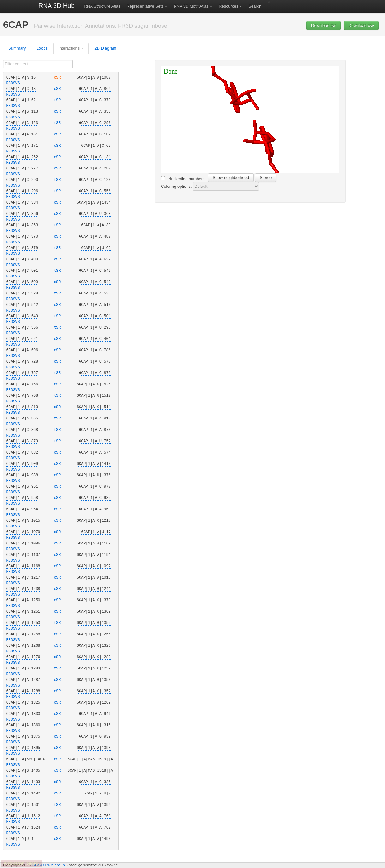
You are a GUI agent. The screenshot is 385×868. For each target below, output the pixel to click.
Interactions (69, 48)
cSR (58, 78)
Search (255, 6)
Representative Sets (145, 6)
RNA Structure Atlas (102, 6)
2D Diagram (105, 48)
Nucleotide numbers (183, 179)
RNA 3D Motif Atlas (191, 6)
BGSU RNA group (49, 865)
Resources (228, 6)
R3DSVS (13, 83)
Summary (17, 48)
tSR (58, 100)
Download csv (361, 25)
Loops (42, 48)
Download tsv (323, 25)
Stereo (266, 178)
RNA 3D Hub (57, 6)
